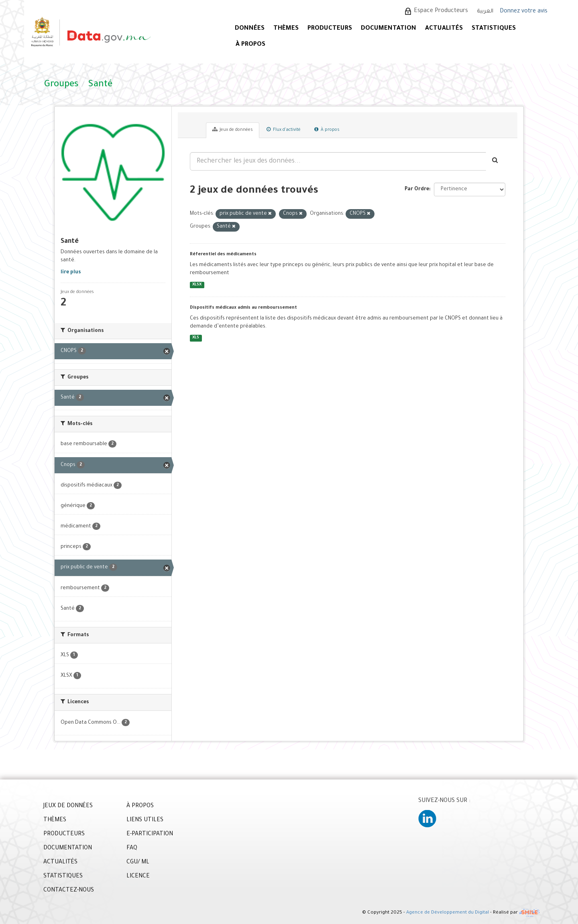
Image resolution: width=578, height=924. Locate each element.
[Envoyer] (496, 161)
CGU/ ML (138, 863)
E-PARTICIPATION (150, 834)
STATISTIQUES (494, 29)
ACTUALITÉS (444, 29)
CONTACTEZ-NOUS (69, 891)
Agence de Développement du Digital (448, 913)
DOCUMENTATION (389, 29)
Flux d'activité (284, 130)
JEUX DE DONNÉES (68, 806)
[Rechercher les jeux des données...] (338, 161)
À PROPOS (250, 45)
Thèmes (286, 29)
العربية (485, 11)
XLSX (197, 285)
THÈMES (55, 820)
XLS (196, 338)
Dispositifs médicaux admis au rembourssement (243, 308)
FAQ (132, 849)
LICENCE (138, 877)
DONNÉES (250, 29)
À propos (327, 130)
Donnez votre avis (524, 12)
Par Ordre (417, 189)
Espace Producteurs (441, 11)
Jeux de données (233, 130)
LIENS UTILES (145, 820)
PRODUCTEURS (330, 29)
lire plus (71, 273)
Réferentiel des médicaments (223, 254)
